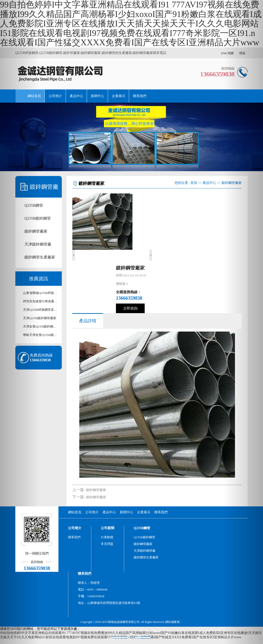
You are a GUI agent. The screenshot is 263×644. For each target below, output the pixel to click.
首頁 (194, 183)
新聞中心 (97, 96)
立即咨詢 (130, 308)
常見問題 (107, 544)
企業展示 (119, 96)
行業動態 (107, 537)
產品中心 (76, 96)
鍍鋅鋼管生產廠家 (146, 557)
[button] (20, 322)
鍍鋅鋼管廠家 (96, 490)
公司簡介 (55, 96)
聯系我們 (140, 96)
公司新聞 (108, 528)
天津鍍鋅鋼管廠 (145, 551)
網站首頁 (34, 96)
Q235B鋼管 (142, 528)
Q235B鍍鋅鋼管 (144, 537)
